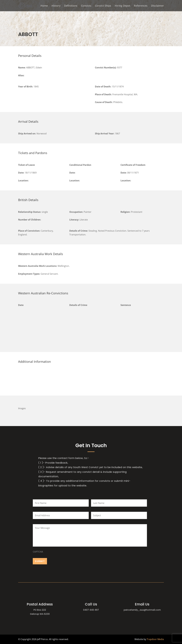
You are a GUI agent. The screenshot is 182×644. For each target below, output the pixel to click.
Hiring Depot (123, 6)
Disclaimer (157, 6)
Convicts (86, 6)
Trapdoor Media (155, 639)
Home (44, 6)
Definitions (71, 6)
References (141, 6)
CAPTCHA (38, 552)
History (56, 6)
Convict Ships (103, 6)
